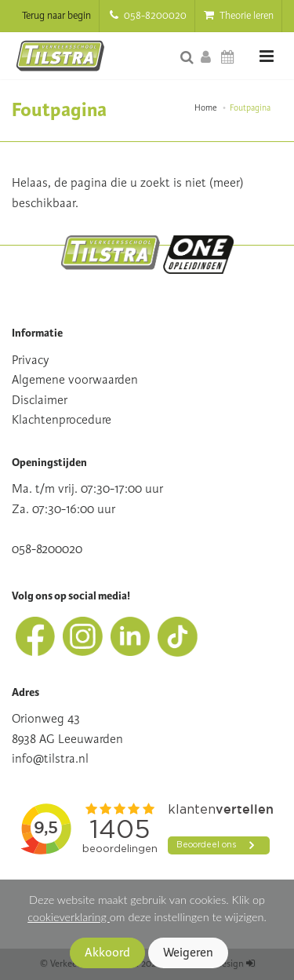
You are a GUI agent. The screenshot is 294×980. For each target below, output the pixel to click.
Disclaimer (40, 400)
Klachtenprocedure (62, 420)
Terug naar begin (56, 16)
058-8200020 (148, 16)
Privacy (31, 360)
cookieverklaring (69, 917)
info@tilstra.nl (50, 759)
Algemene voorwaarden (75, 380)
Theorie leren (239, 16)
